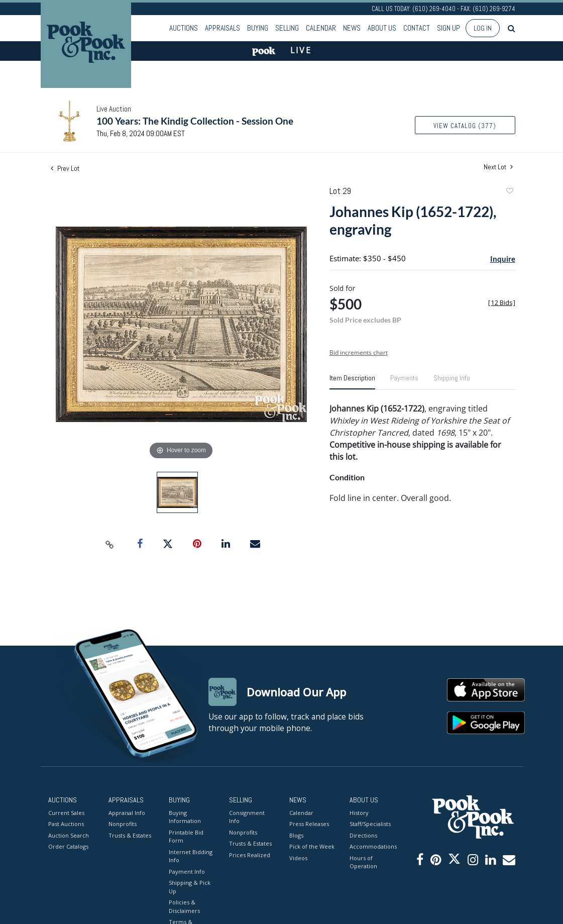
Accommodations (372, 846)
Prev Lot (65, 168)
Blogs (296, 835)
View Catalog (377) (465, 126)
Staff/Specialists (370, 824)
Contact (417, 28)
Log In (483, 28)
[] (502, 303)
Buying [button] (258, 28)
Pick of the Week (312, 846)
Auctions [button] (184, 28)
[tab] (352, 382)
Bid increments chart (359, 352)
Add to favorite (509, 192)
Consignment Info (247, 817)
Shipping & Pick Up (190, 887)
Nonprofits (123, 824)
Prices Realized (250, 855)
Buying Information (185, 817)
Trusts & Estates (130, 835)
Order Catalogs (68, 846)
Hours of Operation (363, 862)
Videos (298, 858)
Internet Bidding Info (191, 856)
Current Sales (66, 813)
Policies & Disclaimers (184, 906)
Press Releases (309, 824)
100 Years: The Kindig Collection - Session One (195, 121)
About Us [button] (382, 28)
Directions (363, 835)
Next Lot (498, 167)
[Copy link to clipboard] (109, 544)
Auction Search (69, 835)
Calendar (321, 28)
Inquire (503, 259)
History (359, 813)
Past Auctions (66, 824)
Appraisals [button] (222, 28)
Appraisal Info (127, 813)
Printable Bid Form (186, 837)
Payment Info (187, 871)
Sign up (448, 28)
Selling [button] (287, 28)
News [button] (352, 28)
